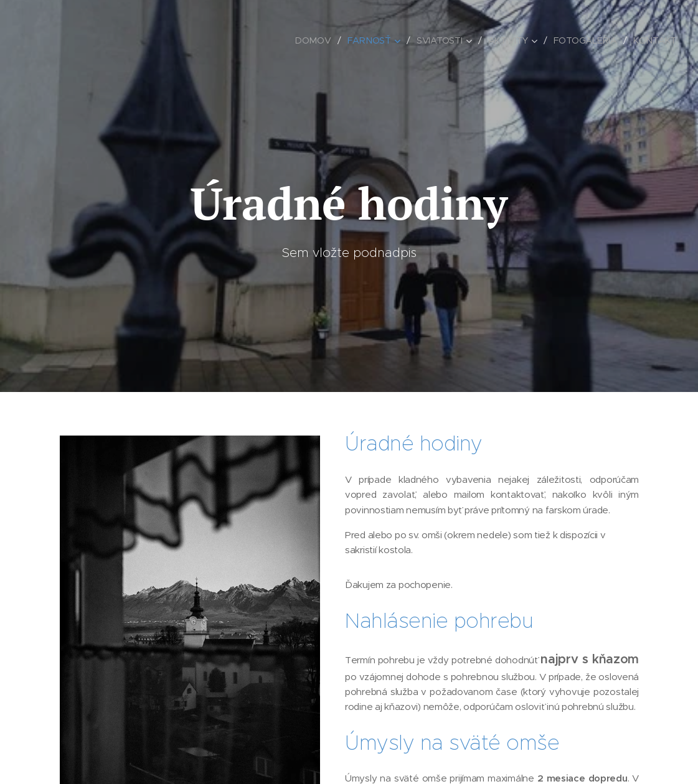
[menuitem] (314, 40)
